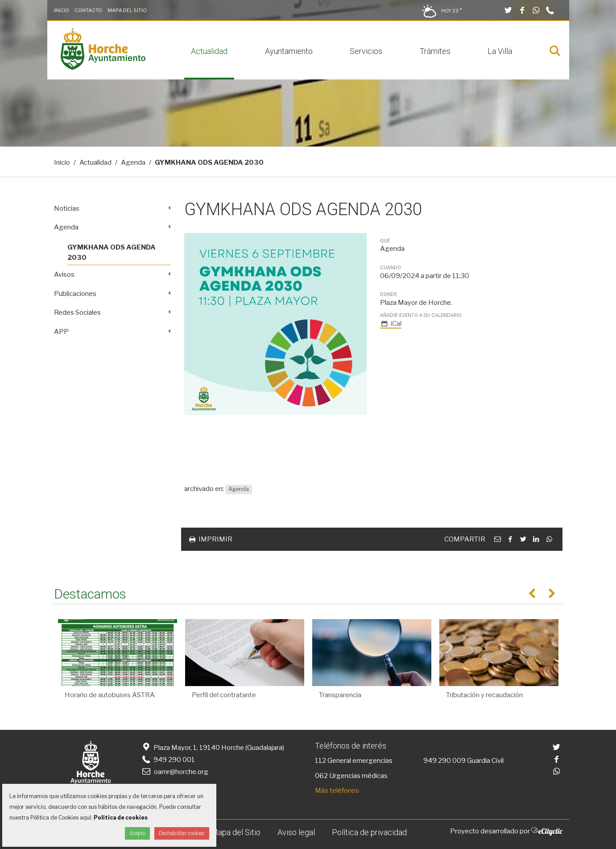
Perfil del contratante (224, 695)
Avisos (64, 275)
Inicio (62, 10)
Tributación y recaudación (484, 695)
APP (61, 332)
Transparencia (340, 695)
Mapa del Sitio (127, 10)
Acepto (137, 833)
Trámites (435, 51)
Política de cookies (121, 818)
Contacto (88, 10)
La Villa (500, 51)
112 (320, 761)
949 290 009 (444, 761)
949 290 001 (168, 760)
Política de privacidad (369, 832)
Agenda (133, 162)
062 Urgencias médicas (351, 776)
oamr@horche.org (175, 772)
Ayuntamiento (289, 51)
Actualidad (209, 51)
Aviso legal (296, 832)
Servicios (366, 51)
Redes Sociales (77, 312)
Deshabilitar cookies (182, 833)
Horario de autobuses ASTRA (110, 695)
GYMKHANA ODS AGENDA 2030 (112, 252)
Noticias (67, 208)
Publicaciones (75, 294)
